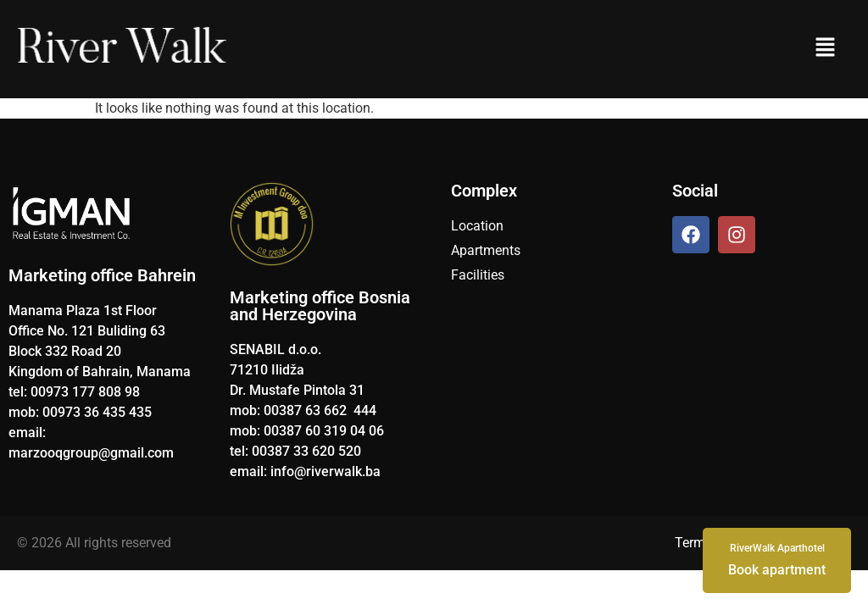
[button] (825, 49)
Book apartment (777, 559)
